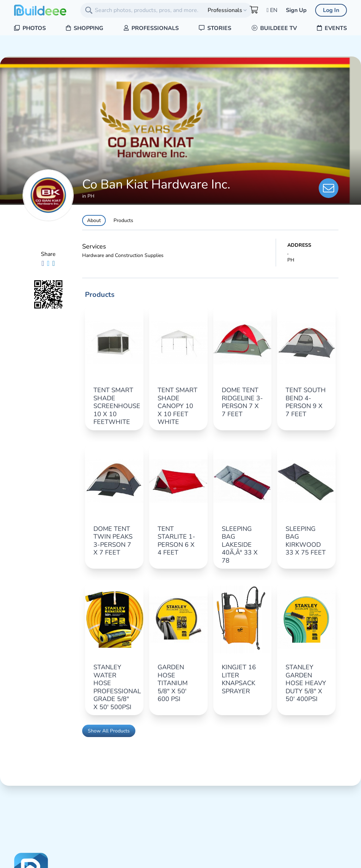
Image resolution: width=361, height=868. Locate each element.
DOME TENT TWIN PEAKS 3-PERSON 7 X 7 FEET (113, 541)
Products (123, 220)
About (94, 220)
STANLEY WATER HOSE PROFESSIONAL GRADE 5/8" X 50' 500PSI (117, 687)
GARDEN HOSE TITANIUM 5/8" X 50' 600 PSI (173, 683)
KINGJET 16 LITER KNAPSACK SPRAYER (239, 679)
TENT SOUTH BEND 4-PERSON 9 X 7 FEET (306, 402)
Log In (331, 10)
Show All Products (109, 731)
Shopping (85, 28)
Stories (215, 28)
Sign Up (296, 10)
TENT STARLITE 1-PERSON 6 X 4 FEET (176, 541)
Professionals (151, 28)
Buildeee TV (274, 28)
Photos (30, 28)
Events (332, 28)
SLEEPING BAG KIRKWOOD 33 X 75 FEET (306, 541)
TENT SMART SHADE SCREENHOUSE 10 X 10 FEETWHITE (117, 406)
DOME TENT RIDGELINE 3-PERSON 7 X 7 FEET (242, 402)
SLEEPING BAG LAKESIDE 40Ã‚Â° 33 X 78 (240, 545)
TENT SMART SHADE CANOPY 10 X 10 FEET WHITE (178, 406)
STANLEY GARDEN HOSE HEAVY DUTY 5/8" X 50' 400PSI (306, 683)
